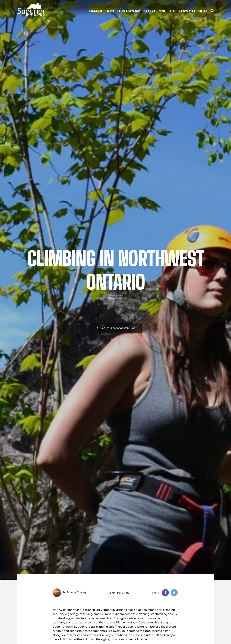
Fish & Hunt (95, 11)
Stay (173, 11)
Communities (187, 11)
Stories (202, 11)
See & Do (150, 11)
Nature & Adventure (129, 11)
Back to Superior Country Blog (116, 328)
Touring (110, 11)
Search (211, 9)
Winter (162, 11)
